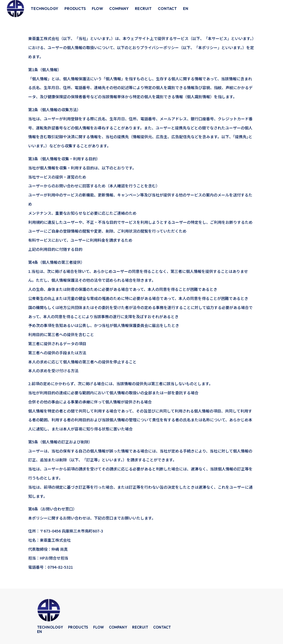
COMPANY (119, 9)
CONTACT (167, 9)
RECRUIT (143, 9)
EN (186, 9)
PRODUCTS (75, 9)
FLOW (97, 9)
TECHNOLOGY (44, 9)
